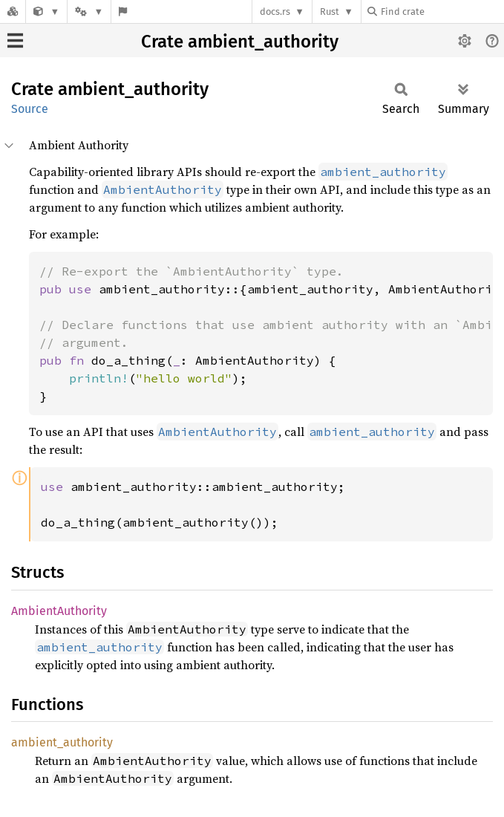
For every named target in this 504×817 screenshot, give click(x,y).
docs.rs (275, 12)
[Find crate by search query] (442, 12)
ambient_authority (62, 742)
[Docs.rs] (13, 12)
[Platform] (89, 12)
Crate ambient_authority (240, 42)
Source (30, 109)
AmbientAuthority (59, 611)
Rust (330, 12)
